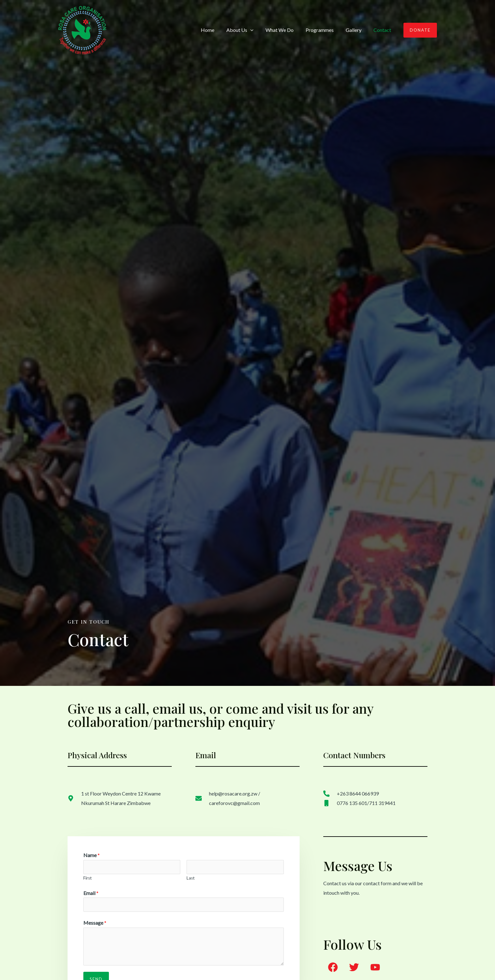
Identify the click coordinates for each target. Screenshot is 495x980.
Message (95, 923)
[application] (259, 30)
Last (191, 878)
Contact (383, 30)
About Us (248, 30)
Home (218, 30)
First (88, 878)
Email (91, 893)
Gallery (356, 30)
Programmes (324, 30)
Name (92, 855)
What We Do (286, 30)
